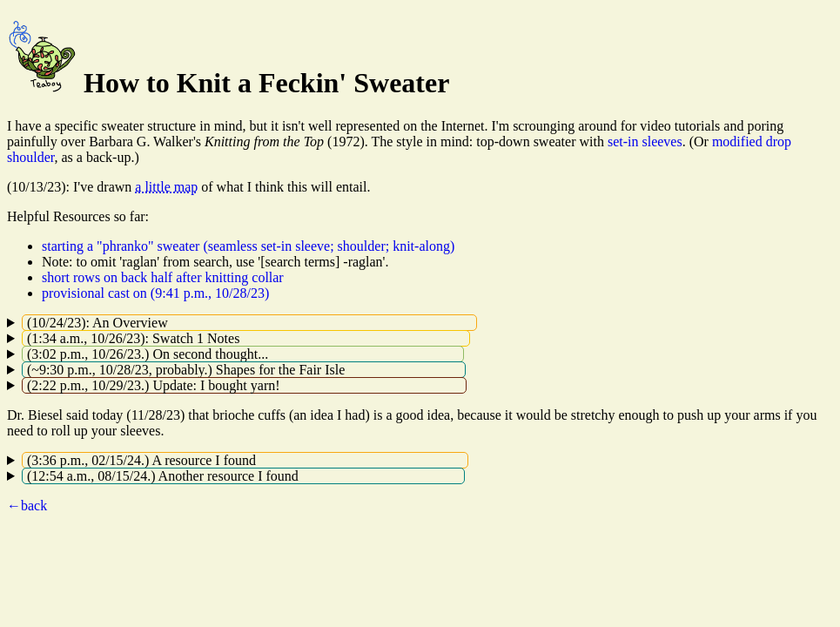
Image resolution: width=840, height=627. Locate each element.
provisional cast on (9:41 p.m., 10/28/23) (155, 293)
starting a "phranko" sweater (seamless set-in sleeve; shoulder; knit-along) (248, 246)
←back (27, 506)
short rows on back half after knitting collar (163, 277)
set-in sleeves (645, 142)
